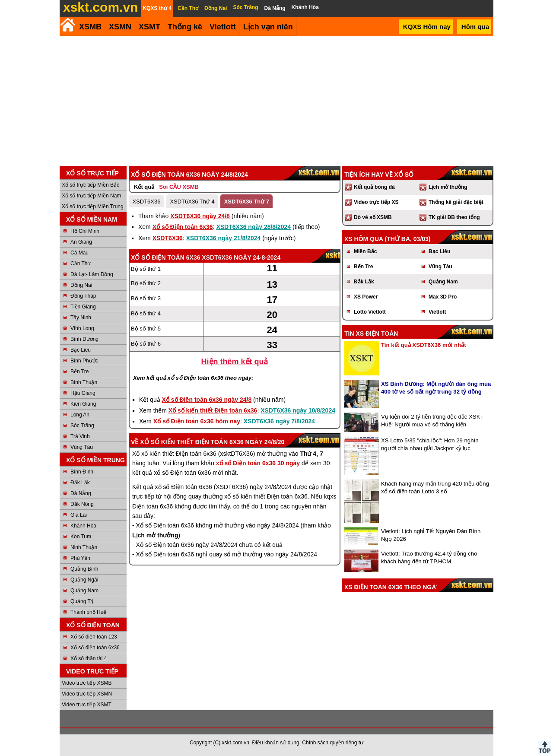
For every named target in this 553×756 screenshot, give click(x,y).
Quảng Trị (82, 601)
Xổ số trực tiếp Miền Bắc (91, 185)
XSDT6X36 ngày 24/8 (200, 216)
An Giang (81, 242)
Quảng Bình (84, 569)
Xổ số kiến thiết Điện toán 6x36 (213, 410)
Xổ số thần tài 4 (89, 658)
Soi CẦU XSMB (179, 187)
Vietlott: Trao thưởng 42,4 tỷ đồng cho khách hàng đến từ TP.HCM (429, 557)
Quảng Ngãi (84, 580)
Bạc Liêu (81, 350)
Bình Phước (84, 361)
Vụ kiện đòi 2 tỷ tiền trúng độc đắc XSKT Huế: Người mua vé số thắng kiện (432, 421)
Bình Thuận (84, 382)
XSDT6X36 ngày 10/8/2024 (298, 410)
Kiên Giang (83, 404)
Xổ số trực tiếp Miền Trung (93, 206)
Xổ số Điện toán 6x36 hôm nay (197, 421)
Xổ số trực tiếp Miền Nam (91, 196)
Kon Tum (81, 537)
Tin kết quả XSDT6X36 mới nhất (424, 345)
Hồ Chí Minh (85, 231)
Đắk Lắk (80, 483)
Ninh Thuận (84, 547)
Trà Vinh (80, 436)
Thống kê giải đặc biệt (456, 202)
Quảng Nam (84, 591)
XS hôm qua (364, 239)
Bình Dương (84, 339)
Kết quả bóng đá (374, 187)
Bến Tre (79, 372)
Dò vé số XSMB (373, 217)
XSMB (90, 27)
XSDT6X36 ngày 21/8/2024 (224, 238)
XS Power (366, 297)
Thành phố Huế (88, 612)
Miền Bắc (365, 251)
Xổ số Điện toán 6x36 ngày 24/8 (207, 400)
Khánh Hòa (83, 526)
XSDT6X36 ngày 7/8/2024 (279, 421)
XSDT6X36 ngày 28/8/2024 (253, 227)
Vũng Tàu (82, 447)
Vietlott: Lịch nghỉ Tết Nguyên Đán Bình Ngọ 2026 (431, 535)
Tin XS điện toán (371, 334)
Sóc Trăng (82, 426)
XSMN (120, 27)
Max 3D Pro (443, 297)
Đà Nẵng (81, 493)
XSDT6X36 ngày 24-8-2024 (241, 257)
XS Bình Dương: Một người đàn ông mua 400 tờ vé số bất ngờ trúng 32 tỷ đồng (436, 388)
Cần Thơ (80, 264)
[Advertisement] (276, 101)
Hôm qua (475, 27)
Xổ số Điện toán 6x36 (183, 227)
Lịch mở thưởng (448, 187)
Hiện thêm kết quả (235, 362)
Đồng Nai (81, 285)
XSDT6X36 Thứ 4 (192, 202)
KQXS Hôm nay (427, 27)
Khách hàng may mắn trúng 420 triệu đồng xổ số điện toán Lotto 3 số (435, 488)
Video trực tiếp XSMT (87, 705)
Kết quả (144, 187)
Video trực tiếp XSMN (87, 694)
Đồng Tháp (83, 296)
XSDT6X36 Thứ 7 (247, 202)
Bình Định (82, 472)
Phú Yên (80, 558)
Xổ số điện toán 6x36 (95, 648)
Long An (80, 415)
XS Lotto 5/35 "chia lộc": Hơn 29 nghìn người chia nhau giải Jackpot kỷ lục (430, 444)
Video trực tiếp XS (376, 202)
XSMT (149, 27)
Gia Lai (79, 515)
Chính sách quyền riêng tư (333, 743)
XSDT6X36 (146, 202)
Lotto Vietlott (370, 312)
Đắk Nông (82, 504)
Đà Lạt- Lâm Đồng (92, 274)
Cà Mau (79, 253)
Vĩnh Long (82, 328)
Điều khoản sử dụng (276, 743)
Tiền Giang (83, 307)
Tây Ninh (81, 318)
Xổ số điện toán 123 (94, 637)
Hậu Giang (83, 393)
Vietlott (437, 312)
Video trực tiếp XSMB (87, 683)
